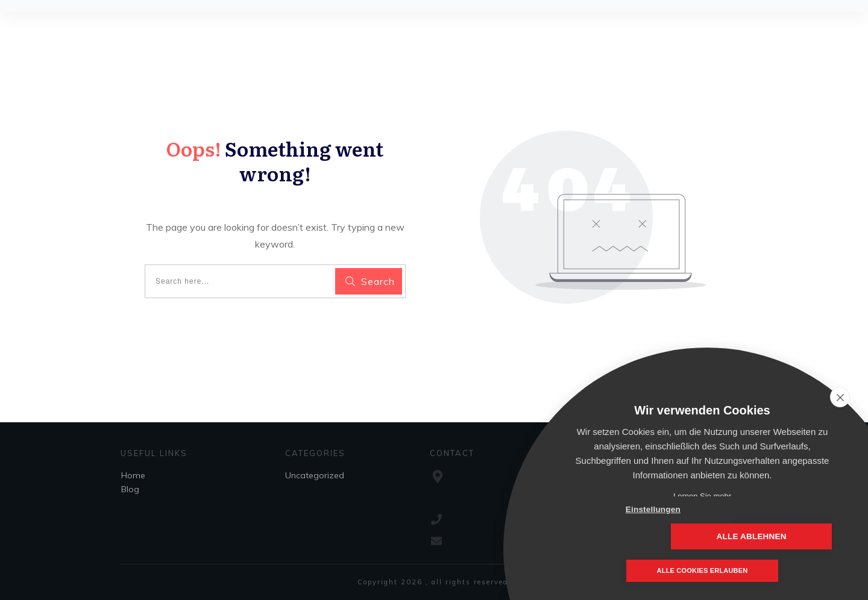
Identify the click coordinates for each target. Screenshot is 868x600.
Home (133, 475)
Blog (130, 489)
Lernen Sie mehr (702, 496)
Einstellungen (633, 536)
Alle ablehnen (772, 536)
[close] (840, 397)
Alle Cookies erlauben (703, 571)
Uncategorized (315, 475)
